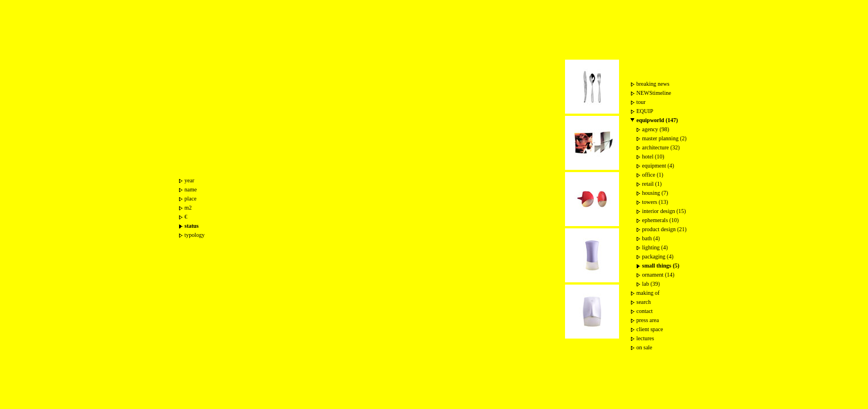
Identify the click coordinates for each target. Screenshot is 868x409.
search (644, 302)
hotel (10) (653, 156)
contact (645, 311)
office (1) (653, 175)
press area (648, 320)
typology (195, 235)
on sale (645, 347)
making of (648, 293)
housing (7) (655, 193)
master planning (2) (665, 138)
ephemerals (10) (661, 220)
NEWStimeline (654, 93)
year (190, 180)
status (192, 226)
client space (650, 329)
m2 (188, 208)
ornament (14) (659, 275)
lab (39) (651, 284)
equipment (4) (658, 166)
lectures (645, 338)
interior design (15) (664, 211)
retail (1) (652, 184)
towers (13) (655, 202)
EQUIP (645, 111)
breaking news (653, 84)
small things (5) (661, 266)
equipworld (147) (657, 120)
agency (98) (656, 129)
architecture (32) (661, 147)
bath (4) (651, 238)
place (191, 199)
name (191, 189)
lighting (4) (655, 247)
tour (641, 102)
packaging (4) (658, 256)
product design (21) (665, 229)
